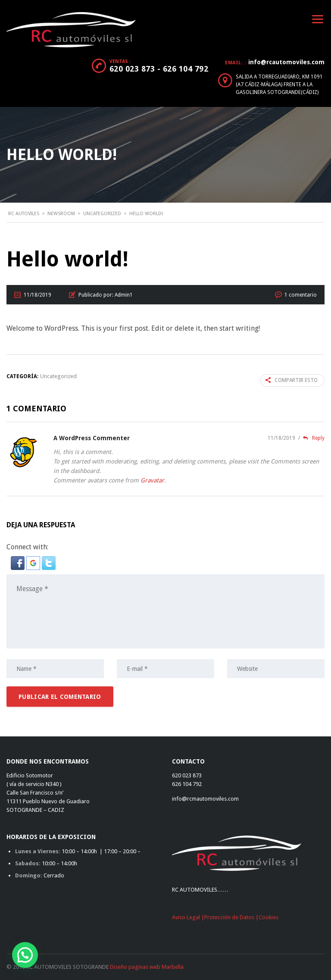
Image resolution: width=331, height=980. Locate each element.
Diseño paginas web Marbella (147, 967)
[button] (19, 562)
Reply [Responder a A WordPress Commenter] (311, 438)
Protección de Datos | (231, 917)
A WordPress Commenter (92, 438)
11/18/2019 (282, 438)
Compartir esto (292, 380)
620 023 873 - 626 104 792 (159, 69)
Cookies (269, 917)
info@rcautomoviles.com (286, 62)
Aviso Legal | (188, 917)
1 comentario (301, 295)
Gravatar (152, 480)
